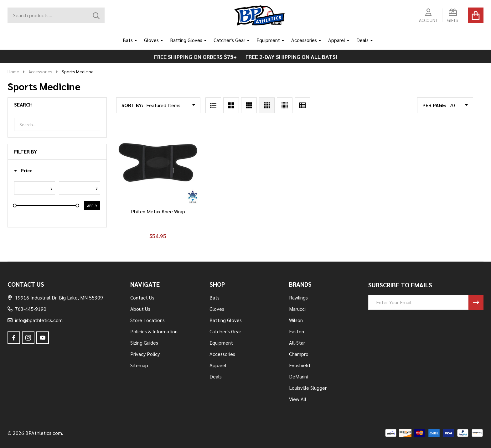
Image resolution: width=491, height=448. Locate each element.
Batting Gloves (186, 40)
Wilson (296, 320)
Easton (297, 331)
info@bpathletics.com (35, 320)
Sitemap (139, 365)
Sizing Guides (144, 343)
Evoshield (300, 365)
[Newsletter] (476, 302)
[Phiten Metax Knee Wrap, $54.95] (158, 162)
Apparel (337, 40)
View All (298, 399)
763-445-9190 (27, 309)
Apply (92, 206)
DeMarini (298, 376)
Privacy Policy (145, 354)
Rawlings (298, 297)
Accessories (304, 40)
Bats (128, 40)
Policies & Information (154, 331)
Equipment (268, 40)
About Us (140, 309)
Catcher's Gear (229, 40)
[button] (23, 171)
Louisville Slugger (308, 388)
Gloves (151, 40)
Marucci (297, 309)
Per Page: (434, 105)
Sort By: (132, 105)
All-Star (297, 343)
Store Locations (147, 320)
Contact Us (142, 297)
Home (13, 71)
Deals (362, 40)
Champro (299, 354)
